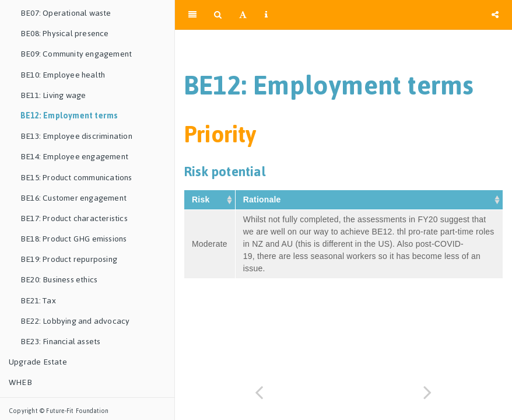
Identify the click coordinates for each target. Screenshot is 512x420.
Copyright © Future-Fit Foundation (59, 411)
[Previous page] (259, 392)
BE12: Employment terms (69, 116)
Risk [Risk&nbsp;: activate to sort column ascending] (202, 199)
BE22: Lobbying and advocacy (75, 321)
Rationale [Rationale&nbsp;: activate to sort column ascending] (263, 199)
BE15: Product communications (76, 178)
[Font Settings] (243, 15)
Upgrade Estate (38, 362)
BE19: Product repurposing (69, 259)
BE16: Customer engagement (73, 198)
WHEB (20, 382)
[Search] (218, 15)
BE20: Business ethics (59, 280)
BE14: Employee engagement (74, 157)
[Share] (495, 15)
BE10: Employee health (63, 75)
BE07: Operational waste (66, 13)
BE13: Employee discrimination (76, 136)
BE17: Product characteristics (74, 218)
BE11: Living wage (53, 95)
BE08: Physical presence (65, 34)
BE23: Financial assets (60, 342)
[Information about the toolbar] (266, 15)
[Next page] (428, 392)
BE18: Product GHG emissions (73, 239)
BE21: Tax (38, 301)
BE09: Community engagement (76, 54)
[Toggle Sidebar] (192, 15)
